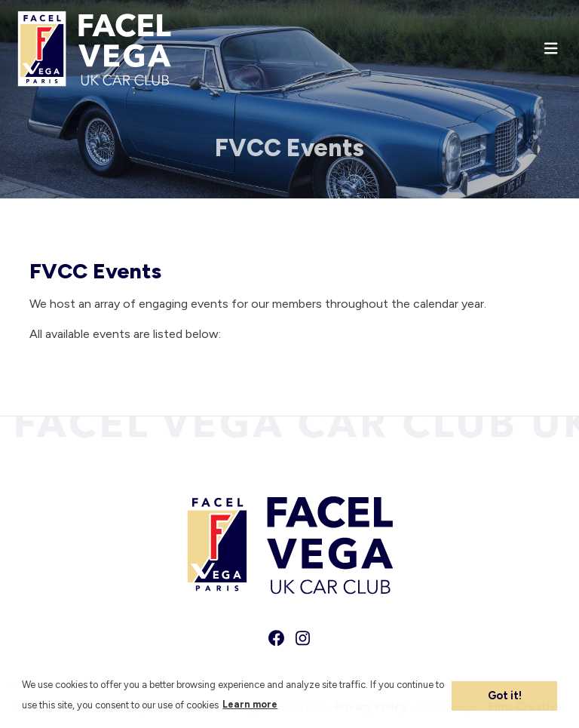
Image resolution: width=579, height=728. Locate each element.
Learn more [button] (250, 704)
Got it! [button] (505, 696)
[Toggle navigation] (551, 49)
